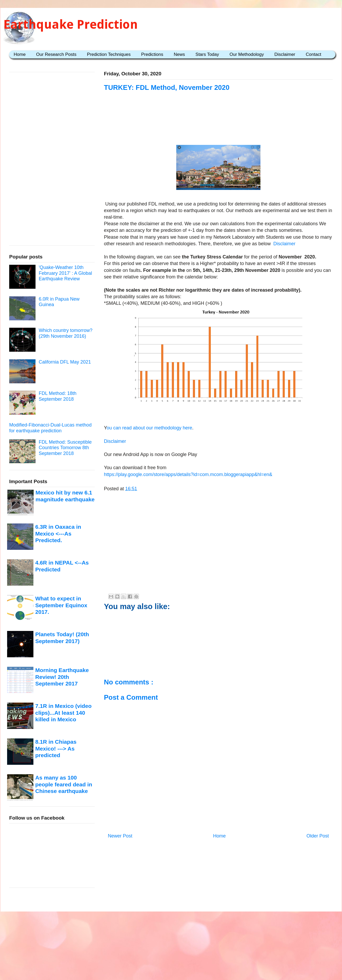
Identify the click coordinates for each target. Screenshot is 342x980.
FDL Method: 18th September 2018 (57, 396)
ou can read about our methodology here (149, 428)
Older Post (318, 836)
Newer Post (120, 836)
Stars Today (207, 54)
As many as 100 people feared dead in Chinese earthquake (64, 784)
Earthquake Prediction (71, 24)
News (180, 54)
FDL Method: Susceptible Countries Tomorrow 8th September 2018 (65, 448)
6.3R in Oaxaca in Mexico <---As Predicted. (58, 533)
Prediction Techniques (109, 54)
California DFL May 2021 (65, 362)
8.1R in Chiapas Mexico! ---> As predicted (56, 748)
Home (20, 54)
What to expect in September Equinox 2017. (61, 605)
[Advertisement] (218, 124)
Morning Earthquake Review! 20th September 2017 (62, 677)
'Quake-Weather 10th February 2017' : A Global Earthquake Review (65, 273)
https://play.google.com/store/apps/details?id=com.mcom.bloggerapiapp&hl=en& (188, 474)
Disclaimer (285, 54)
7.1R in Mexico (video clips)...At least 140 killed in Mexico (63, 713)
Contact (313, 54)
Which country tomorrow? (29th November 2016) (66, 333)
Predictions (152, 54)
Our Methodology (247, 54)
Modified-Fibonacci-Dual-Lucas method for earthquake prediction (50, 428)
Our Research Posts (56, 54)
